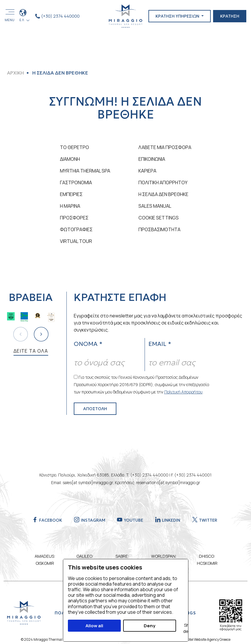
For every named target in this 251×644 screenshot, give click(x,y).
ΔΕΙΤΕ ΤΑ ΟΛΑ (31, 351)
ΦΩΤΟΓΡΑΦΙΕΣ (76, 229)
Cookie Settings (159, 218)
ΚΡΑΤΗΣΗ (230, 16)
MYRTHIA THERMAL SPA (85, 171)
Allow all (94, 626)
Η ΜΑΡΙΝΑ (70, 206)
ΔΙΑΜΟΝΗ (70, 159)
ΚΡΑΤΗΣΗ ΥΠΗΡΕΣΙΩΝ (178, 16)
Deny (149, 626)
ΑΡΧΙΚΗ (16, 73)
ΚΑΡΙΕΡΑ (147, 171)
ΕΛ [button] (23, 20)
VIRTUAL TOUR (76, 241)
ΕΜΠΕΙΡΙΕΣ (71, 194)
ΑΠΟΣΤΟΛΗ (95, 409)
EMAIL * (160, 344)
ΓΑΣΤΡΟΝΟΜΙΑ (76, 182)
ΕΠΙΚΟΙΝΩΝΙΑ (152, 159)
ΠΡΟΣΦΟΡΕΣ (74, 218)
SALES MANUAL (155, 206)
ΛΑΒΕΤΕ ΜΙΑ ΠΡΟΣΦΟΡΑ (165, 147)
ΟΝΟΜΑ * (88, 344)
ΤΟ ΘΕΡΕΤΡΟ (75, 147)
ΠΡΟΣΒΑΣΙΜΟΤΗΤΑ (159, 229)
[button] (41, 334)
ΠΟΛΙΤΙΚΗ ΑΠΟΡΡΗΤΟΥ (163, 182)
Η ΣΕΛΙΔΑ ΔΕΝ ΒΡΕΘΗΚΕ (163, 194)
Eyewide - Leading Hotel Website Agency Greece (193, 639)
